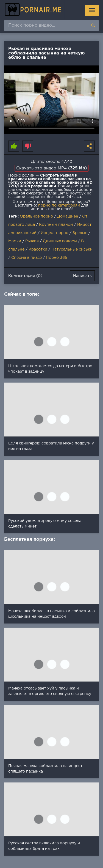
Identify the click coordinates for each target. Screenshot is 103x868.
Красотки (38, 249)
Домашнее (68, 216)
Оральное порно (36, 216)
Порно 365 (57, 258)
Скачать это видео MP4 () (52, 168)
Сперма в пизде (27, 258)
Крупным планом (56, 225)
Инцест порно (55, 233)
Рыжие (32, 241)
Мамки (15, 241)
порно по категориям (59, 205)
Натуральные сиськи (72, 249)
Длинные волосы (60, 241)
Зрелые (80, 233)
